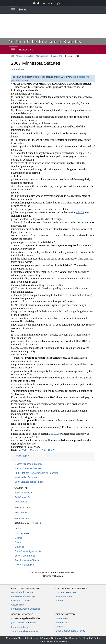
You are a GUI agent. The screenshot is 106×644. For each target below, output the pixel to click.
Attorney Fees (22, 533)
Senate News (62, 623)
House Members (64, 596)
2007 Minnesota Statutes (22, 56)
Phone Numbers (19, 627)
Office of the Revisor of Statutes (45, 42)
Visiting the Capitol (21, 601)
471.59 (80, 212)
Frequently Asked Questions (26, 609)
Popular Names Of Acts (27, 560)
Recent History (22, 519)
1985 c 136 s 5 (30, 450)
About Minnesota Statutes (28, 468)
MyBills (59, 627)
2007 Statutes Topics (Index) (29, 482)
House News (62, 618)
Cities (18, 542)
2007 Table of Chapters (27, 477)
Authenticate (18, 69)
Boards (19, 538)
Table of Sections (24, 493)
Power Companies (24, 565)
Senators (60, 601)
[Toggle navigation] (13, 10)
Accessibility (17, 605)
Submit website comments (25, 631)
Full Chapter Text (24, 497)
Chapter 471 (57, 56)
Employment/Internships (24, 596)
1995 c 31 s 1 (36, 523)
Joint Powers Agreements (28, 551)
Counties (19, 547)
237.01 (35, 437)
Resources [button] (22, 456)
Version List (21, 502)
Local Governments (25, 556)
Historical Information (22, 592)
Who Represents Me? (67, 592)
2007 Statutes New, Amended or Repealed (37, 473)
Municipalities (42, 56)
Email (33, 623)
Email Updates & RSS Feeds (70, 631)
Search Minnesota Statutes (29, 464)
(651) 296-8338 (19, 623)
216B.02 (54, 434)
